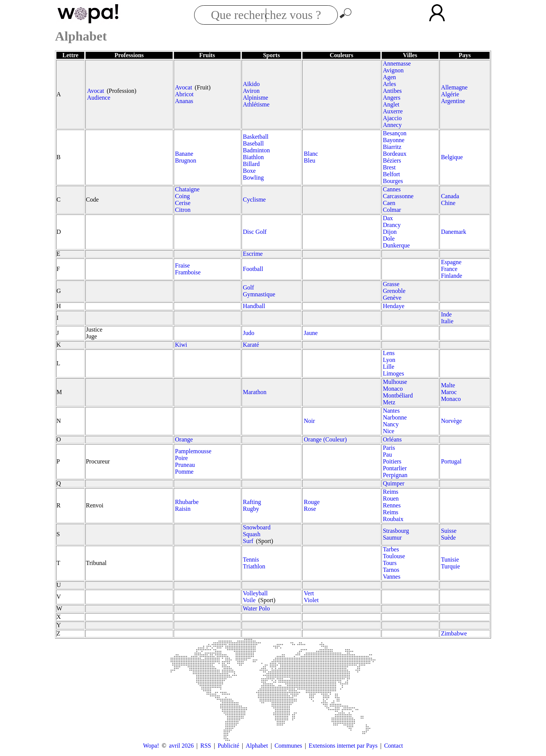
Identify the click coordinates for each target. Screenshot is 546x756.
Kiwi (181, 345)
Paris (389, 448)
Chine (448, 203)
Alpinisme (256, 98)
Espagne (451, 262)
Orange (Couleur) (325, 439)
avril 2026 (181, 746)
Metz (389, 402)
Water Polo (257, 608)
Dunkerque (396, 245)
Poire (182, 458)
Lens (389, 353)
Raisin (183, 509)
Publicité (228, 746)
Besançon (395, 133)
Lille (389, 367)
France (449, 269)
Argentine (453, 101)
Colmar (392, 210)
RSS (206, 746)
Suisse (449, 531)
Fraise (183, 265)
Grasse (391, 284)
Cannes (392, 189)
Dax (388, 218)
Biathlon (253, 157)
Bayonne (394, 140)
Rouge (312, 502)
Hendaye (394, 306)
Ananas (184, 101)
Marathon (255, 392)
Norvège (451, 421)
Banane (184, 154)
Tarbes (391, 549)
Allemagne (454, 87)
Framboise (188, 272)
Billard (251, 164)
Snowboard (257, 527)
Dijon (390, 232)
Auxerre (393, 111)
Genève (392, 298)
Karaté (251, 345)
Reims (391, 492)
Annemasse (397, 63)
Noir (309, 421)
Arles (390, 84)
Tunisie (450, 560)
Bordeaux (395, 154)
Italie (447, 321)
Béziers (392, 160)
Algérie (450, 94)
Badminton (257, 150)
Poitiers (392, 461)
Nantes (391, 411)
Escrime (253, 254)
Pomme (184, 472)
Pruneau (185, 465)
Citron (183, 210)
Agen (390, 77)
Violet (311, 600)
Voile (249, 600)
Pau (388, 455)
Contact (394, 746)
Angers (392, 98)
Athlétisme (256, 104)
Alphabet (257, 746)
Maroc (449, 392)
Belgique (452, 157)
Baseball (253, 143)
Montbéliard (398, 395)
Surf (248, 541)
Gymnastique (259, 294)
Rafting (252, 502)
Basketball (256, 137)
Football (253, 269)
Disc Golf (255, 232)
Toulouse (394, 556)
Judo (249, 333)
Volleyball (255, 593)
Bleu (309, 160)
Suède (448, 538)
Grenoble (394, 291)
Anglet (391, 104)
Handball (254, 306)
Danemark (454, 232)
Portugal (451, 461)
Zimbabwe (454, 633)
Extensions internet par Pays (343, 746)
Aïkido (251, 84)
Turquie (450, 566)
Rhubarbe (187, 502)
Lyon (389, 360)
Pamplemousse (193, 451)
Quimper (394, 483)
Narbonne (395, 417)
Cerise (183, 203)
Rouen (391, 499)
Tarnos (391, 570)
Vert (309, 593)
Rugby (251, 509)
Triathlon (254, 566)
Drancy (392, 225)
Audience (98, 98)
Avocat (95, 91)
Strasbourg (396, 531)
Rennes (392, 505)
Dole (389, 239)
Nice (389, 431)
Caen (389, 203)
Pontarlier (395, 468)
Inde (446, 314)
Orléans (392, 439)
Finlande (452, 276)
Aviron (251, 91)
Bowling (253, 178)
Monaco (393, 389)
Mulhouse (395, 382)
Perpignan (395, 475)
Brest (389, 167)
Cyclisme (254, 200)
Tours (390, 563)
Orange (184, 439)
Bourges (393, 181)
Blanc (311, 154)
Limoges (394, 373)
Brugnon (186, 160)
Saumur (392, 538)
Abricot (184, 94)
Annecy (392, 125)
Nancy (391, 424)
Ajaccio (392, 118)
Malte (448, 385)
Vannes (392, 577)
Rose (310, 509)
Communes (288, 746)
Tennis (251, 560)
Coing (183, 196)
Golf (249, 287)
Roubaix (393, 519)
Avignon (393, 70)
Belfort (391, 174)
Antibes (392, 91)
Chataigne (187, 189)
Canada (450, 196)
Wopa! (151, 746)
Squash (252, 534)
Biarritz (392, 147)
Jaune (311, 333)
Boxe (249, 171)
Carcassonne (398, 196)
